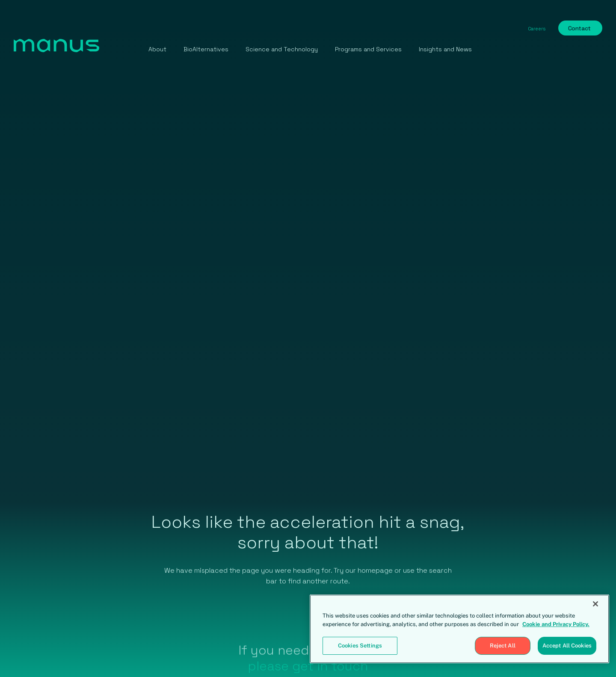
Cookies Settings (360, 646)
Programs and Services (368, 49)
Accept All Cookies (567, 646)
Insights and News (445, 49)
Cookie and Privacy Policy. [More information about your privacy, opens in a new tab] (556, 624)
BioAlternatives (206, 49)
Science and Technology (282, 49)
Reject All (503, 646)
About (157, 49)
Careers (537, 29)
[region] (459, 629)
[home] (56, 46)
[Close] (595, 604)
